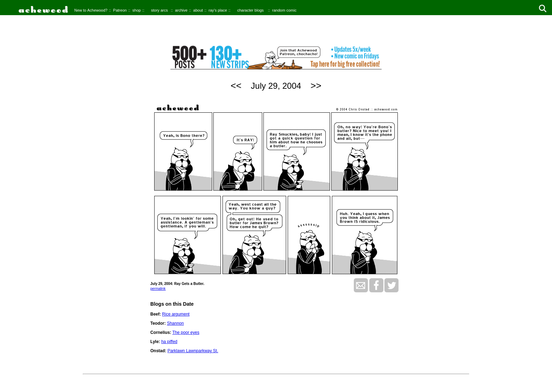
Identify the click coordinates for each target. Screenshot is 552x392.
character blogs (250, 10)
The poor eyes (186, 332)
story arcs (159, 10)
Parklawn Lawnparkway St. (193, 351)
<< (236, 86)
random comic (284, 10)
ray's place (218, 10)
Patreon (120, 10)
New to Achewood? (91, 10)
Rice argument (176, 314)
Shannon (175, 323)
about (198, 10)
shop (137, 10)
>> (316, 86)
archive (181, 10)
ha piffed (169, 342)
